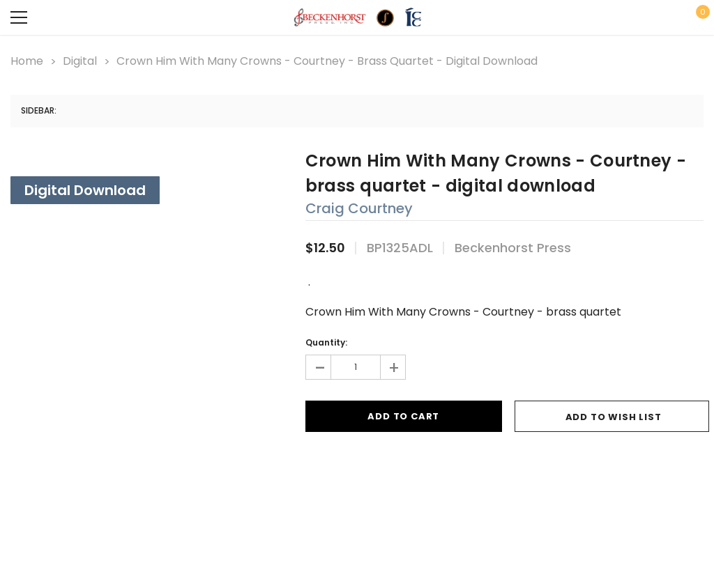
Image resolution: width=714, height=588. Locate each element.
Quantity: (326, 342)
